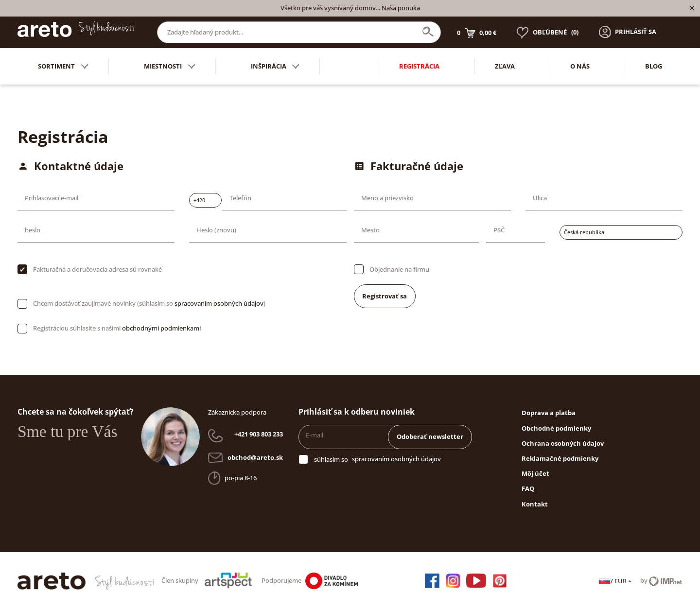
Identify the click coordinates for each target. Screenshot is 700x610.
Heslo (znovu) (216, 230)
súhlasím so (331, 459)
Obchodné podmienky (556, 428)
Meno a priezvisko (387, 198)
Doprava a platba (549, 413)
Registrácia (419, 66)
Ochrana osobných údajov (563, 443)
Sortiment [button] (63, 66)
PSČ (499, 230)
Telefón (240, 198)
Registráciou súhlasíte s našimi (117, 328)
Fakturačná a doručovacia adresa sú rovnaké (97, 269)
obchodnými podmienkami (161, 328)
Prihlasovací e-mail (52, 198)
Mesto (370, 230)
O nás (580, 66)
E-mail (315, 435)
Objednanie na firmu (399, 269)
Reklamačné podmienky (560, 458)
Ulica (540, 198)
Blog (654, 66)
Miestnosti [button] (170, 66)
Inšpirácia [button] (275, 66)
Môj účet (535, 473)
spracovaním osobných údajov (219, 303)
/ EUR (616, 581)
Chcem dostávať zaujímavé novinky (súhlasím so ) (149, 303)
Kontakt (535, 504)
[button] (628, 32)
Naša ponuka (401, 8)
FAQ (528, 488)
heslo (33, 230)
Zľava (505, 66)
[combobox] (205, 200)
